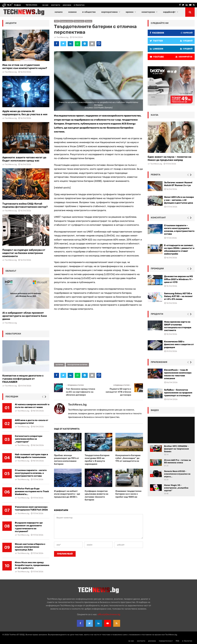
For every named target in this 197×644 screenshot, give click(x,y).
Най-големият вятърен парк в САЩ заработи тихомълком (31, 456)
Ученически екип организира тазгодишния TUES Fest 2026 (31, 508)
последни (12, 397)
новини (72, 12)
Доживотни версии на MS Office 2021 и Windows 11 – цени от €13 (179, 279)
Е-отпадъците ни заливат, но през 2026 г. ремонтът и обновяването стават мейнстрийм (179, 250)
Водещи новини (66, 21)
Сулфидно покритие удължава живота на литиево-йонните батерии (96, 495)
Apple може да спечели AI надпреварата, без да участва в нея (25, 113)
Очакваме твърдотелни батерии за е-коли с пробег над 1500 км (128, 494)
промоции (157, 269)
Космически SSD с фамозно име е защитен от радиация (179, 344)
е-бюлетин (79, 5)
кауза (155, 115)
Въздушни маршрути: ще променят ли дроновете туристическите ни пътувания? (29, 527)
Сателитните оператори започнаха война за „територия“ (29, 439)
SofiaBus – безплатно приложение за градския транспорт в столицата (178, 393)
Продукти (157, 314)
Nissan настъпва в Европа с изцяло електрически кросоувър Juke (30, 547)
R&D (56, 21)
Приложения (159, 362)
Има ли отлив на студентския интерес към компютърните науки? (25, 67)
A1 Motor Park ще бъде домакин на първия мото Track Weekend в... (32, 491)
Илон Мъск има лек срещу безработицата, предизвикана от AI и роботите (32, 565)
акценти (11, 23)
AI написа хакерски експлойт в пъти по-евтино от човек (32, 406)
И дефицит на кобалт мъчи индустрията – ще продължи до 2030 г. (67, 494)
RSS (177, 641)
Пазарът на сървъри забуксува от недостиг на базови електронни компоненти (24, 253)
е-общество (89, 12)
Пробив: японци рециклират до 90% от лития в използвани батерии (67, 460)
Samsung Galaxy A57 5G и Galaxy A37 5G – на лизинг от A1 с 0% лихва (178, 296)
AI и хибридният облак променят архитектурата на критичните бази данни (25, 316)
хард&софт (169, 12)
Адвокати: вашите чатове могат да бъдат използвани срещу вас (24, 159)
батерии (59, 365)
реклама (67, 5)
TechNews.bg (63, 37)
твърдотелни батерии (77, 365)
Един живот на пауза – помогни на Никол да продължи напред (169, 158)
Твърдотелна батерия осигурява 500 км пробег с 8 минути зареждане (97, 460)
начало (59, 12)
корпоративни (109, 12)
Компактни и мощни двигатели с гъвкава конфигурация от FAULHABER (23, 379)
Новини (89, 21)
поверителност (166, 641)
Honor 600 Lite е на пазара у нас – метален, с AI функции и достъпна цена (179, 200)
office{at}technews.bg (109, 614)
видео (155, 410)
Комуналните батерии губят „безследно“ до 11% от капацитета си (128, 458)
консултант (158, 218)
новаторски (148, 12)
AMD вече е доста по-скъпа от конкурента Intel (32, 422)
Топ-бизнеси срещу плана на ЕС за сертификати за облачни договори (80, 392)
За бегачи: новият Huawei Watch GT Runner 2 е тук (178, 184)
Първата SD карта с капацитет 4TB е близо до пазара (118, 392)
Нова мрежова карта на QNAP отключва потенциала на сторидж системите (178, 326)
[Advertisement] (98, 336)
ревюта (156, 175)
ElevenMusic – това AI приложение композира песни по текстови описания (178, 374)
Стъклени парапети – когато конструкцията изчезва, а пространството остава (31, 473)
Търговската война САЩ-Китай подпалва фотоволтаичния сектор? (25, 205)
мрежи (130, 12)
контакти (56, 5)
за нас (45, 5)
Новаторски (79, 21)
